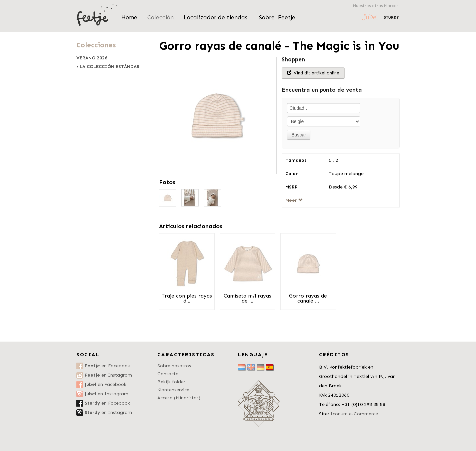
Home (129, 17)
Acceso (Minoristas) (179, 398)
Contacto (168, 374)
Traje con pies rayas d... (187, 298)
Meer (294, 200)
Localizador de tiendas (216, 17)
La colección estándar (110, 67)
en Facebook (107, 366)
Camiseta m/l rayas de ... (247, 298)
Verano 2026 (92, 58)
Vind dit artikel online (313, 73)
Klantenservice (173, 390)
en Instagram (108, 375)
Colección (160, 17)
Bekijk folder (171, 382)
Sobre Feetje (277, 17)
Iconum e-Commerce (354, 414)
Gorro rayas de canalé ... (308, 298)
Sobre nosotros (174, 366)
